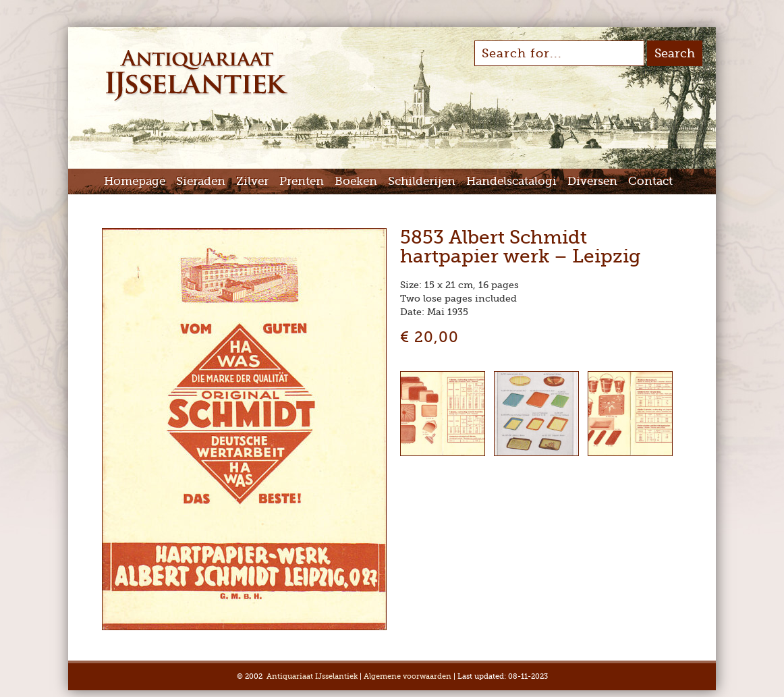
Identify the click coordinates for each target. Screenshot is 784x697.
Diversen (592, 181)
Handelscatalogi (511, 181)
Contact (650, 181)
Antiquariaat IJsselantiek (312, 676)
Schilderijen (422, 181)
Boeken (356, 181)
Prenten (302, 181)
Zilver (252, 181)
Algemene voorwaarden (408, 676)
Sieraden (201, 181)
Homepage (135, 181)
